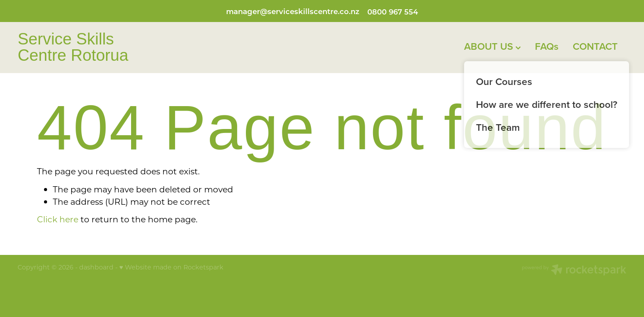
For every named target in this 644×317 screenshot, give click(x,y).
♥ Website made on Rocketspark (171, 267)
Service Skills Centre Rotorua (73, 48)
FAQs (547, 46)
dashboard (96, 267)
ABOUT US (492, 46)
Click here (58, 219)
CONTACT (595, 46)
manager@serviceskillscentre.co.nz (293, 11)
